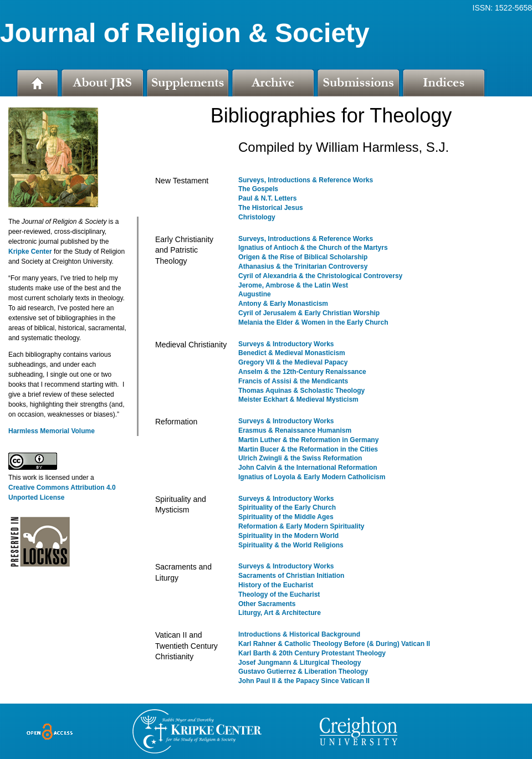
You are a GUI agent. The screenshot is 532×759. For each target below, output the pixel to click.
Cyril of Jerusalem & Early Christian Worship (309, 313)
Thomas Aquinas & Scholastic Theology (301, 391)
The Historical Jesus (271, 208)
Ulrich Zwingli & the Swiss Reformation (300, 458)
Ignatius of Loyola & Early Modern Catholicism (312, 477)
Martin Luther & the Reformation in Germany (308, 440)
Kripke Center (30, 252)
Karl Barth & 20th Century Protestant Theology (312, 653)
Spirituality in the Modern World (288, 536)
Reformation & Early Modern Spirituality (301, 526)
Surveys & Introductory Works (286, 344)
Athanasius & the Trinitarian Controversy (303, 266)
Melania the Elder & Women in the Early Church (313, 322)
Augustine (255, 294)
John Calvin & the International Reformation (308, 468)
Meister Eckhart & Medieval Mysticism (298, 399)
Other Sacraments (267, 604)
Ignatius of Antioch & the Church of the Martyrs (313, 248)
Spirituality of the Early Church (287, 507)
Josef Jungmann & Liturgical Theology (300, 663)
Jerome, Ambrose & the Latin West (293, 285)
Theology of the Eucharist (279, 594)
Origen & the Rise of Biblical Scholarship (303, 257)
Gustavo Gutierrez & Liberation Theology (303, 671)
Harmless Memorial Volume (52, 431)
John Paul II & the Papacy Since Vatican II (304, 681)
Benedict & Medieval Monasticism (292, 353)
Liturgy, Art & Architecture (280, 613)
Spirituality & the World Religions (291, 545)
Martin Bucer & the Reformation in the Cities (308, 449)
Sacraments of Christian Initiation (291, 576)
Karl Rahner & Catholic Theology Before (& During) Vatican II (334, 644)
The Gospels (258, 189)
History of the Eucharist (276, 585)
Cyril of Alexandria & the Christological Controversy (320, 276)
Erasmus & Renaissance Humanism (295, 430)
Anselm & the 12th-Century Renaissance (302, 372)
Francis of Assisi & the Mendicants (293, 381)
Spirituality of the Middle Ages (286, 517)
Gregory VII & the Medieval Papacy (293, 362)
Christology (257, 217)
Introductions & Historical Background (299, 634)
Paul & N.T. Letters (267, 198)
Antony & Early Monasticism (283, 304)
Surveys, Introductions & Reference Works (306, 180)
